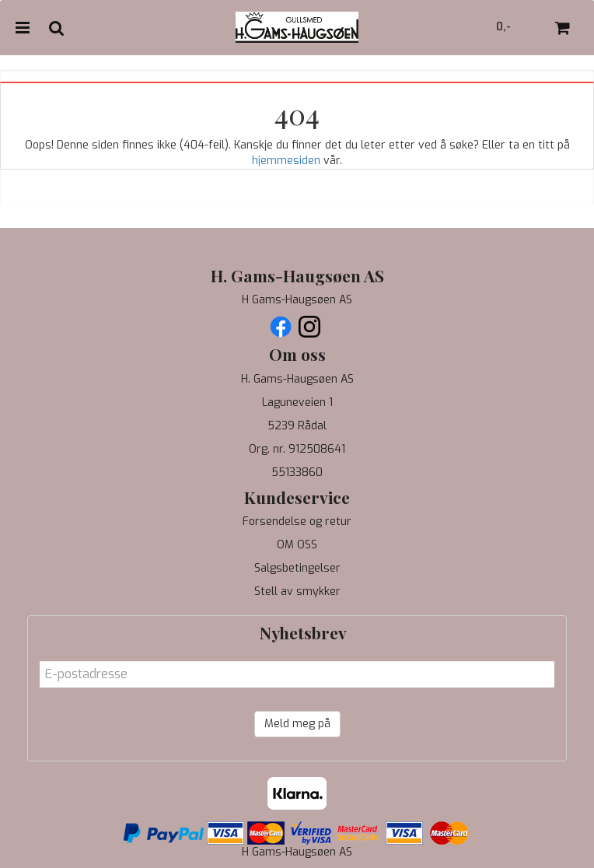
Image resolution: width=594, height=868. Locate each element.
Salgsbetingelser (297, 568)
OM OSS (297, 545)
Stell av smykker (297, 591)
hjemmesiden (286, 161)
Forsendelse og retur (297, 521)
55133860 (297, 472)
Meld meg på (297, 724)
